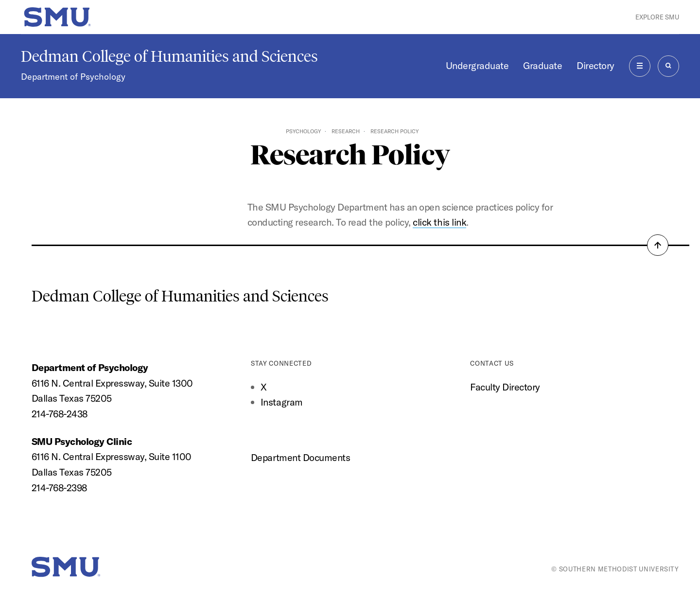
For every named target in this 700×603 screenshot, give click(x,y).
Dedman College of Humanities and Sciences (169, 56)
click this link (439, 222)
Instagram (282, 402)
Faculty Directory (505, 387)
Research (346, 131)
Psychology (303, 131)
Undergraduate (477, 65)
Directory (595, 65)
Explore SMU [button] (657, 17)
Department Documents (300, 457)
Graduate (542, 65)
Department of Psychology (73, 77)
